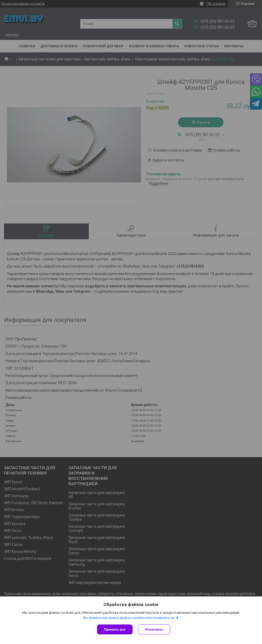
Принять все (115, 629)
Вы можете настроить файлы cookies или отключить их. (129, 618)
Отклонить (154, 629)
